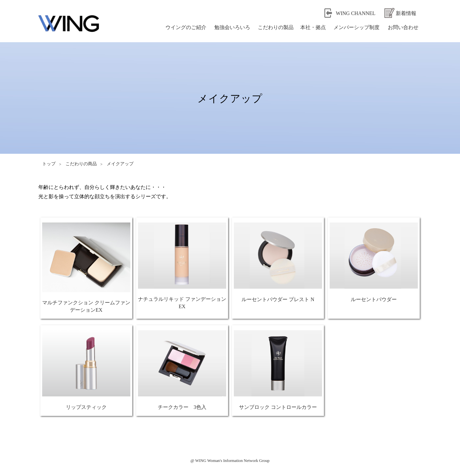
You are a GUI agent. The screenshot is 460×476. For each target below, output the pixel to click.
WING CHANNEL (356, 13)
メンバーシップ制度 (356, 27)
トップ (49, 164)
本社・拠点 (313, 27)
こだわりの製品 (276, 27)
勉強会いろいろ (232, 27)
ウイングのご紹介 (186, 27)
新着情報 (406, 13)
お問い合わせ (403, 27)
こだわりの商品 (81, 164)
